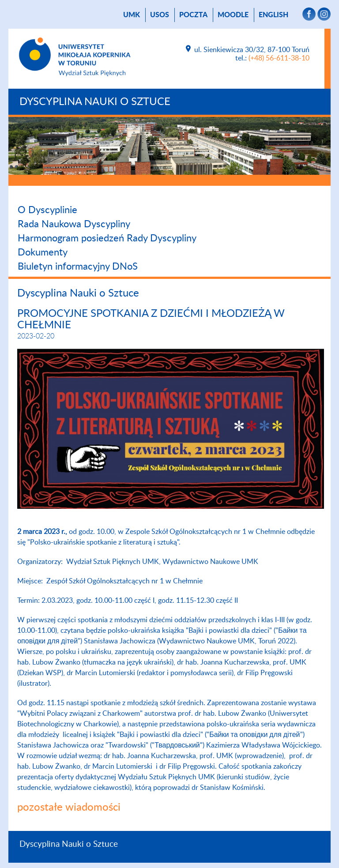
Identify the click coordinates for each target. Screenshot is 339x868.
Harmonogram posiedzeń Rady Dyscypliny (107, 238)
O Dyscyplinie (47, 210)
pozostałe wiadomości (69, 808)
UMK (132, 15)
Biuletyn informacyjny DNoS (78, 267)
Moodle (233, 15)
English (273, 15)
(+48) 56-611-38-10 (279, 58)
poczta (193, 15)
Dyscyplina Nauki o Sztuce (95, 102)
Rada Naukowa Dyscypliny (74, 224)
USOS (160, 15)
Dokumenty (43, 252)
